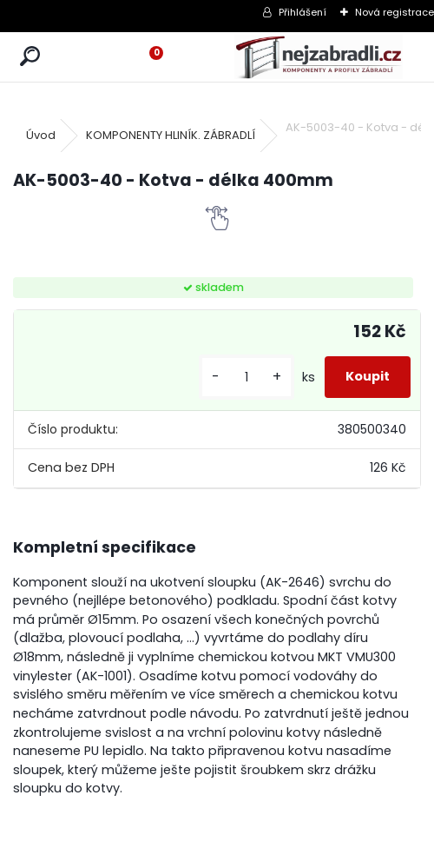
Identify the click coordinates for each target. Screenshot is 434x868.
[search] (30, 57)
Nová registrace (395, 12)
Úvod (41, 135)
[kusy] (247, 378)
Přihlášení (302, 12)
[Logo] (319, 57)
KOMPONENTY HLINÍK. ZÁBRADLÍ (171, 135)
